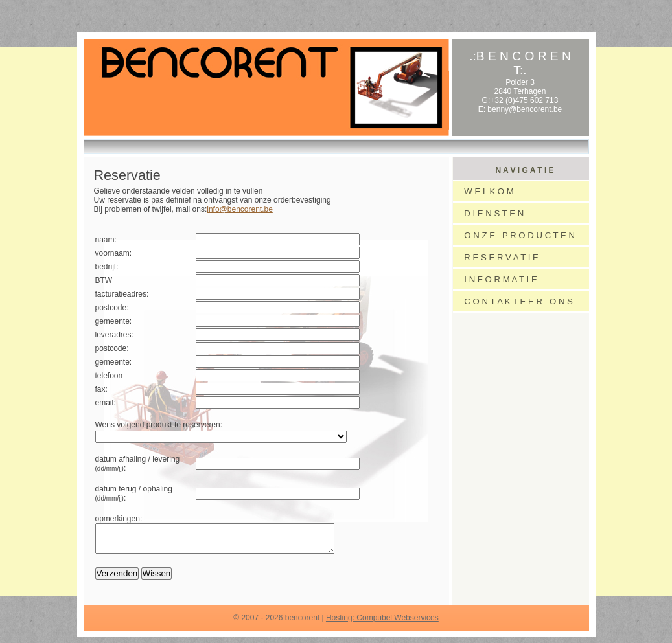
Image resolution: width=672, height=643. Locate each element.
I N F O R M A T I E (498, 279)
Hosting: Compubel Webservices (382, 624)
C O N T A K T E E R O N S (516, 301)
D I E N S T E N (492, 213)
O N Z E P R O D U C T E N (517, 235)
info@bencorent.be (240, 209)
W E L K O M (487, 191)
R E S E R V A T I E (499, 257)
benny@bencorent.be (525, 109)
